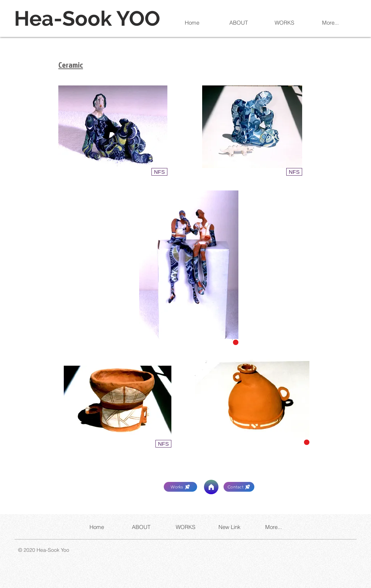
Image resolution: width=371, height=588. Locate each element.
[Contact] (239, 487)
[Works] (180, 487)
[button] (159, 172)
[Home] (211, 487)
